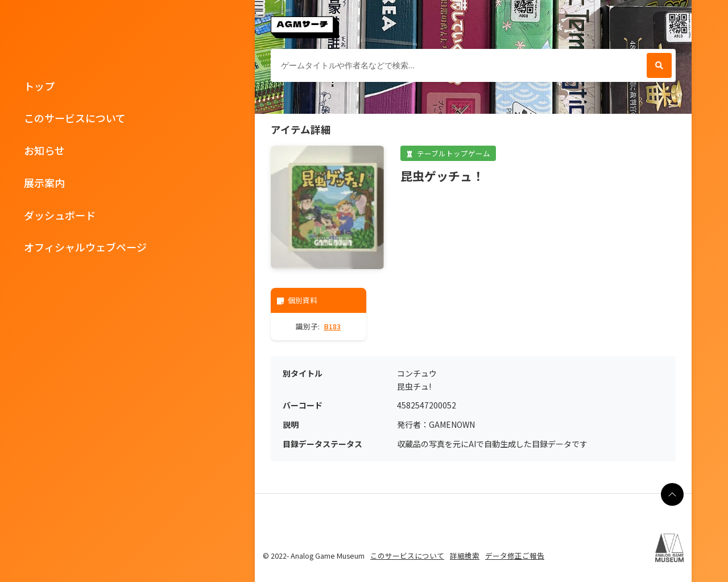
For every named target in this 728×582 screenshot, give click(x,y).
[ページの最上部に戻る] (672, 494)
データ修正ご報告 (515, 556)
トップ (39, 86)
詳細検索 (465, 556)
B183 (332, 326)
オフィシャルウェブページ (85, 247)
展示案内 (44, 183)
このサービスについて (75, 118)
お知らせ (44, 150)
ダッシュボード (60, 215)
